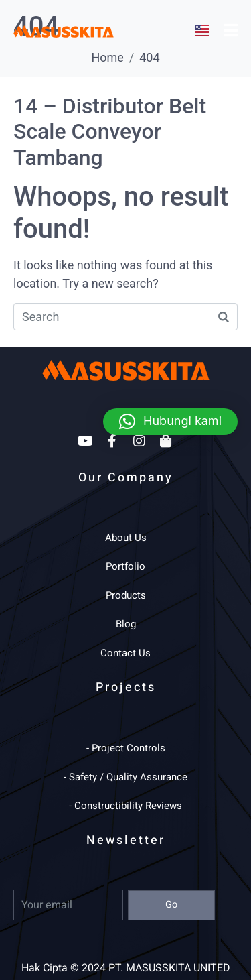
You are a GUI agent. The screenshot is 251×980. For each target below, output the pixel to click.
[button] (170, 422)
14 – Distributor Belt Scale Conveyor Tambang (110, 132)
